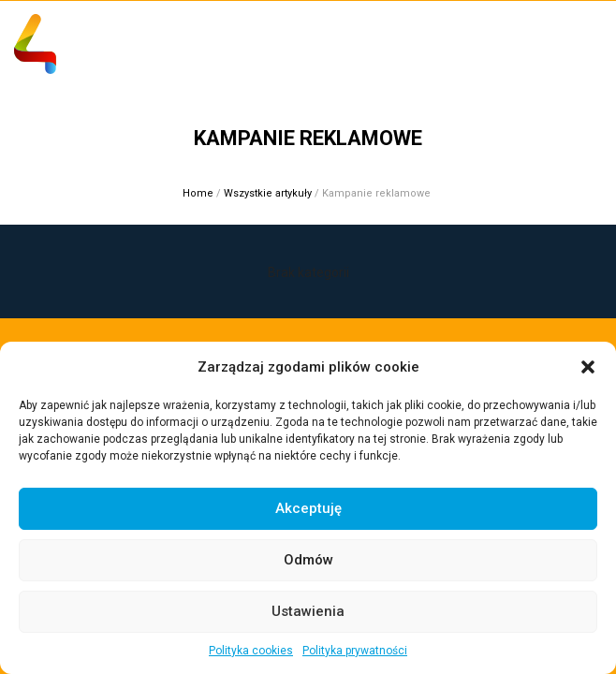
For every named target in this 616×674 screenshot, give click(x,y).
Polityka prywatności (355, 651)
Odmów (308, 560)
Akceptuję (308, 508)
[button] (588, 367)
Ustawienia (308, 611)
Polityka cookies (251, 651)
